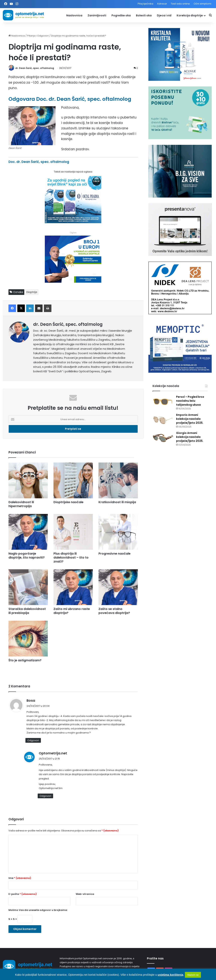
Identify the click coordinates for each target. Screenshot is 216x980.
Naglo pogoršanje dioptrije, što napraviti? (27, 556)
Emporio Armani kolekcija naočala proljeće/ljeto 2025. (190, 419)
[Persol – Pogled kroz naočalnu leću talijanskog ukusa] (163, 402)
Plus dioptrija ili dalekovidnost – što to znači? (71, 558)
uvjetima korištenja (170, 975)
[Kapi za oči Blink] (73, 222)
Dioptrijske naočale (68, 502)
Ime (20, 878)
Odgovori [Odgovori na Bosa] (33, 740)
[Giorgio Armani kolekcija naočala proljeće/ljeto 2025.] (163, 438)
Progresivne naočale (114, 554)
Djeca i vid (164, 15)
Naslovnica (74, 15)
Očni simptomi (202, 4)
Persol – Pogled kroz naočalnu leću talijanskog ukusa (190, 401)
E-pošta (23, 894)
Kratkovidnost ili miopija (117, 502)
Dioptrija (32, 292)
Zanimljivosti (97, 15)
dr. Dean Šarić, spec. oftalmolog (35, 68)
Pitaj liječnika (145, 4)
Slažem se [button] (193, 975)
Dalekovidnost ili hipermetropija (21, 504)
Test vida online (180, 4)
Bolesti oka (144, 15)
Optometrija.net (53, 753)
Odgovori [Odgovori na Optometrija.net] (45, 796)
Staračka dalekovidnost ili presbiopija (27, 611)
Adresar (162, 4)
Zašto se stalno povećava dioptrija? (114, 611)
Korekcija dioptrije (190, 15)
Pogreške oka (121, 15)
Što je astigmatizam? (25, 660)
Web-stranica (85, 894)
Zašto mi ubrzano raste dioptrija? (72, 611)
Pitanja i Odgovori (38, 36)
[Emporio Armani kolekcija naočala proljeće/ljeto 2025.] (163, 420)
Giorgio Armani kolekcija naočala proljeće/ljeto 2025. (190, 437)
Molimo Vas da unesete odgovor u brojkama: (38, 910)
